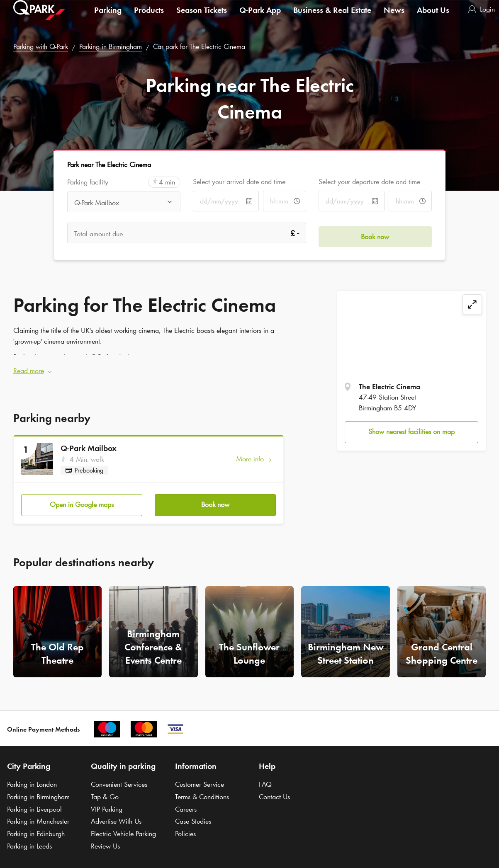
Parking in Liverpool (34, 802)
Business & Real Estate (332, 18)
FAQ (265, 777)
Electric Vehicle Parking (123, 827)
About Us (433, 18)
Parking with (41, 46)
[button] (149, 368)
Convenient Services (119, 777)
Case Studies (193, 815)
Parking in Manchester (38, 815)
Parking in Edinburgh (36, 827)
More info (250, 455)
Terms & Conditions (202, 790)
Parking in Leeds (29, 839)
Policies (185, 827)
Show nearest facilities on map (411, 432)
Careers (186, 802)
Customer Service (200, 777)
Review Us (105, 839)
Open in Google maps (82, 497)
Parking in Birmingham (111, 46)
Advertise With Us (116, 815)
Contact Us (274, 790)
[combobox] (124, 203)
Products (149, 18)
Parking (108, 18)
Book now (215, 497)
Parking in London (32, 777)
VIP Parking (107, 802)
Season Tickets (202, 18)
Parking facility (88, 182)
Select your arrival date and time (239, 182)
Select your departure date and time (369, 182)
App (260, 18)
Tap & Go (105, 790)
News (394, 18)
